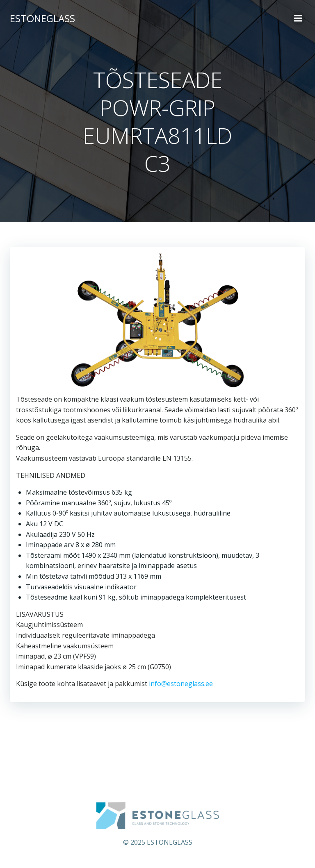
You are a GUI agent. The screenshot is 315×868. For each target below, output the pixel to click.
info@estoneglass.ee (181, 684)
